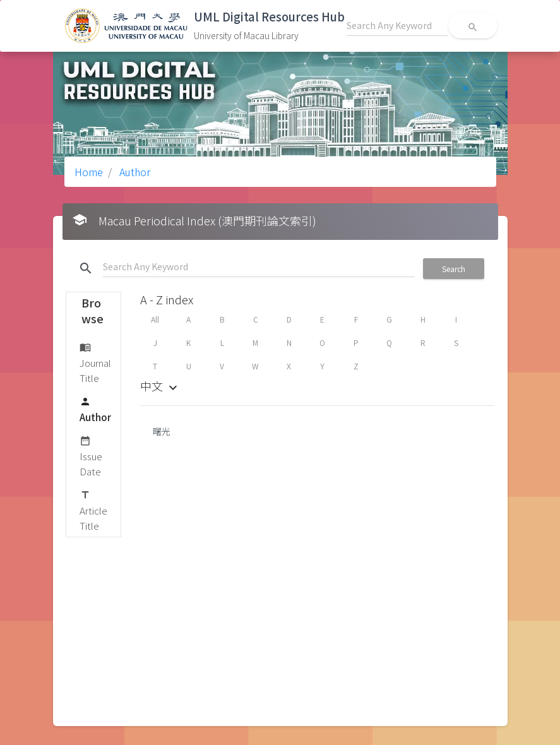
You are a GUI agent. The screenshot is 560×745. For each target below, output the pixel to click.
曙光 (162, 431)
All (155, 319)
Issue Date (91, 456)
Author (134, 172)
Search (454, 269)
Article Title (93, 510)
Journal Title (95, 362)
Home (89, 172)
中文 (160, 386)
